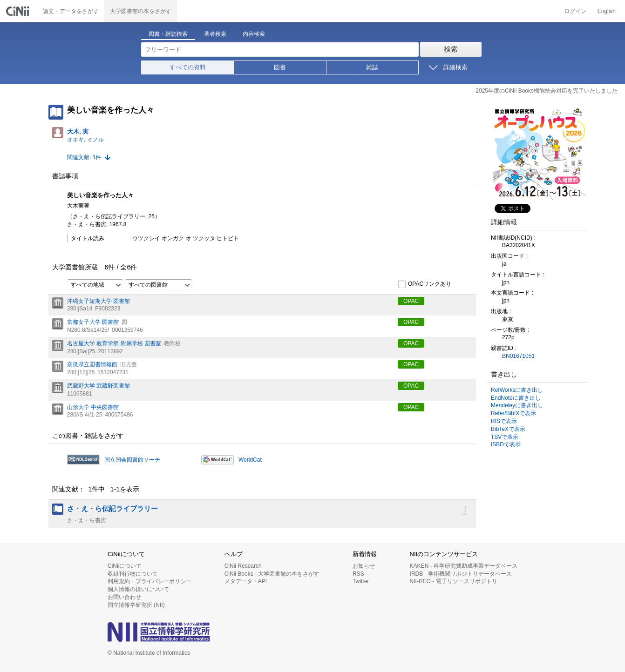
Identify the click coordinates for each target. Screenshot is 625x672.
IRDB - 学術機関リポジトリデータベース (461, 574)
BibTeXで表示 (508, 429)
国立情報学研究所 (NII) (136, 605)
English (607, 11)
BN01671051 (518, 356)
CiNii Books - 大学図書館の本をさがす (272, 574)
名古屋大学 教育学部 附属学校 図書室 (114, 343)
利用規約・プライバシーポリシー (149, 581)
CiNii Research (243, 566)
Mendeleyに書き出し (517, 405)
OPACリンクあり (425, 284)
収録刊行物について (133, 574)
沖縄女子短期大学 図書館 (99, 301)
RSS (358, 574)
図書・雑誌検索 (168, 34)
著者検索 (215, 34)
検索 (451, 49)
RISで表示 (504, 421)
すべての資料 (188, 67)
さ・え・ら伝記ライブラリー (112, 509)
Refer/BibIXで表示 (513, 413)
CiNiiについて (125, 566)
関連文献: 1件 (84, 157)
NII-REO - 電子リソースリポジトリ (454, 581)
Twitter (361, 581)
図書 (280, 67)
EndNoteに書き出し (516, 398)
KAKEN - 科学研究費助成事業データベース (464, 566)
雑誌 (372, 67)
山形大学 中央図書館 (93, 407)
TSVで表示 (505, 437)
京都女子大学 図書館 (93, 322)
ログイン (575, 11)
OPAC (411, 301)
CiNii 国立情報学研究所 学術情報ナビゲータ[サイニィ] (19, 11)
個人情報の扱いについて (138, 589)
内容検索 (254, 34)
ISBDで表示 (506, 444)
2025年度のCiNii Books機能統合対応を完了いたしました (547, 91)
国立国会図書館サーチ (132, 460)
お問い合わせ (124, 597)
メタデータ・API (246, 581)
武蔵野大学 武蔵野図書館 (99, 386)
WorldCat (250, 460)
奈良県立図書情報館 (92, 364)
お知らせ (364, 566)
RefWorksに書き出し (517, 390)
